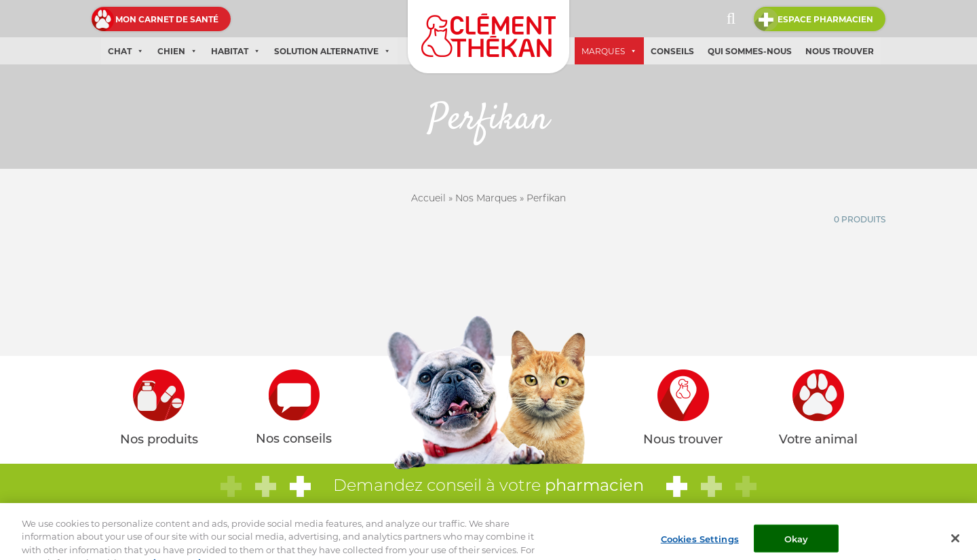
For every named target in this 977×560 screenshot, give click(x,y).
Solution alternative (332, 51)
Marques (609, 51)
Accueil (428, 198)
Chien (177, 51)
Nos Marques (486, 198)
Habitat (236, 51)
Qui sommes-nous (750, 51)
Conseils (672, 51)
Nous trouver (840, 51)
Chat (126, 51)
